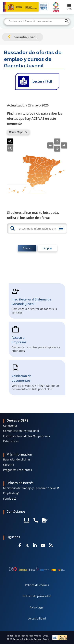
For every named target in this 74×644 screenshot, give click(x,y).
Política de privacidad (37, 596)
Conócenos (10, 426)
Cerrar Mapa (16, 132)
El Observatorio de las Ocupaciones (27, 436)
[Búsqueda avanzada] (61, 229)
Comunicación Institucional (21, 431)
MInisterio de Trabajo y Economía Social (29, 488)
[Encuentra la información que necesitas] (37, 228)
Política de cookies (37, 585)
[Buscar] (37, 21)
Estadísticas (11, 441)
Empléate (9, 493)
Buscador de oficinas (17, 459)
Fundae (8, 499)
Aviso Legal (37, 607)
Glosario (9, 465)
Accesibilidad (37, 618)
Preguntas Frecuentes (18, 470)
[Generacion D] (37, 569)
